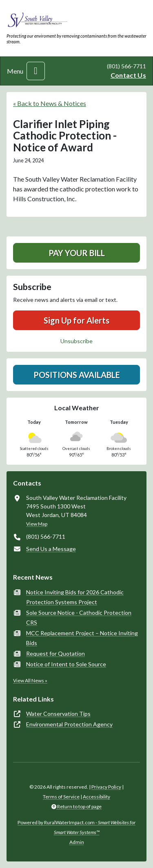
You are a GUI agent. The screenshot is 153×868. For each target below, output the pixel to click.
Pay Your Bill (77, 253)
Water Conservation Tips (58, 714)
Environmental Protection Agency (69, 724)
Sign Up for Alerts (76, 320)
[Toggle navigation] (36, 71)
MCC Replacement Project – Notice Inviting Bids (82, 638)
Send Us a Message (51, 549)
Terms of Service (61, 797)
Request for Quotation (55, 653)
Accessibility (96, 797)
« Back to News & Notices (50, 103)
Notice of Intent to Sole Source (66, 664)
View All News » (30, 680)
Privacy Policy (106, 787)
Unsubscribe (76, 341)
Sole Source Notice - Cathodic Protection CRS (79, 617)
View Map (37, 524)
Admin (77, 842)
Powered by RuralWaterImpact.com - (76, 827)
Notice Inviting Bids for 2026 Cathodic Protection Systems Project (75, 597)
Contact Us (128, 75)
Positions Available (77, 375)
